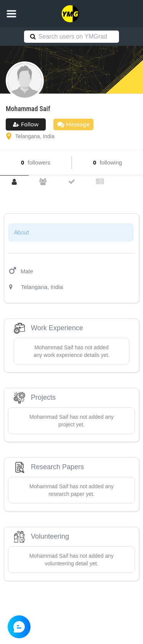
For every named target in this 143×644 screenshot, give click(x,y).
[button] (11, 14)
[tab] (14, 182)
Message (73, 124)
